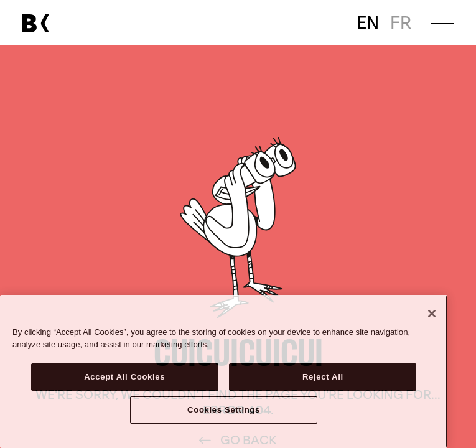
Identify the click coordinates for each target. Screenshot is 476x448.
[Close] (432, 314)
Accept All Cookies (124, 377)
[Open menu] (443, 23)
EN (368, 23)
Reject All (323, 377)
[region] (224, 371)
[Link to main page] (35, 23)
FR (401, 23)
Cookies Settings (224, 410)
